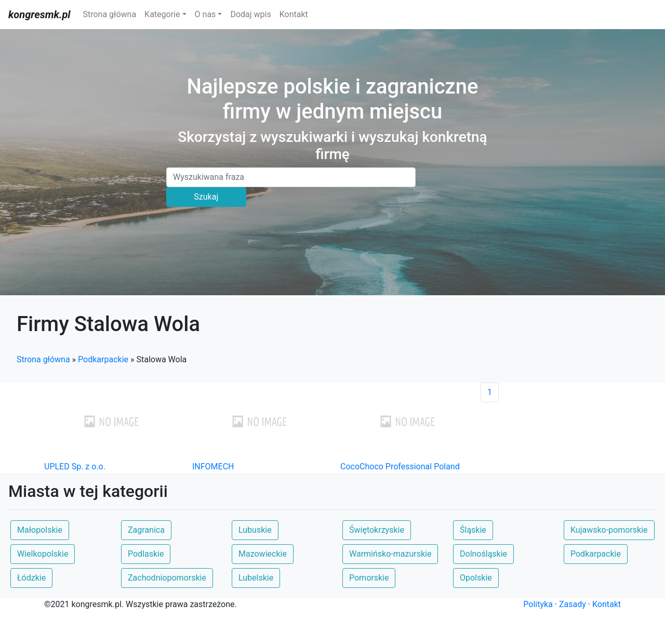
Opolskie (476, 578)
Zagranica (146, 530)
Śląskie (473, 530)
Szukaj (206, 197)
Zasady (573, 604)
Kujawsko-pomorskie (609, 530)
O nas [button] (205, 14)
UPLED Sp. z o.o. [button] (75, 466)
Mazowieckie (263, 554)
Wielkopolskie (43, 554)
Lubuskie (255, 530)
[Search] (291, 177)
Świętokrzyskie (377, 530)
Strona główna (109, 14)
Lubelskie (256, 578)
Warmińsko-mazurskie (390, 554)
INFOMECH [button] (213, 466)
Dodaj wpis (250, 14)
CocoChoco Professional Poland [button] (400, 466)
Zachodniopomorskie (167, 578)
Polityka (538, 604)
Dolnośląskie (483, 554)
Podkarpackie (103, 359)
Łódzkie (31, 578)
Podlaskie (146, 554)
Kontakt (294, 14)
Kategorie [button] (162, 14)
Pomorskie (369, 578)
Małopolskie (40, 530)
